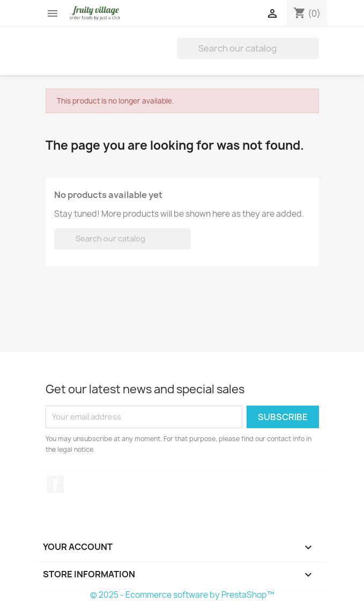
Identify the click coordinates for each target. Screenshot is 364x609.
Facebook (55, 485)
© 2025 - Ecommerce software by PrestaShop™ (182, 595)
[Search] (248, 48)
